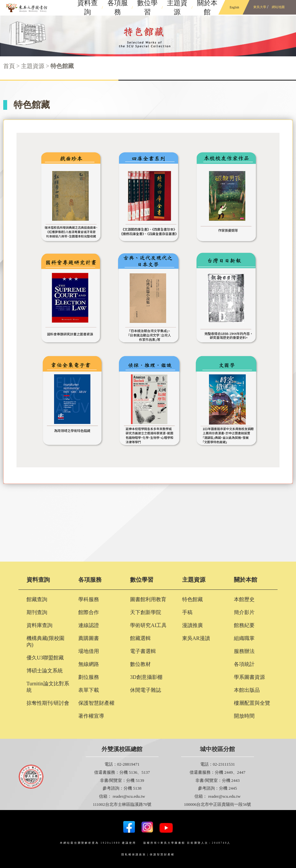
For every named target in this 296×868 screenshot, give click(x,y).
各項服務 (90, 580)
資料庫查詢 (39, 625)
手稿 (187, 612)
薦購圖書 (89, 638)
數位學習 (142, 580)
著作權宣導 (91, 716)
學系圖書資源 (249, 677)
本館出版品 (247, 690)
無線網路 (89, 664)
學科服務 (89, 599)
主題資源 (194, 580)
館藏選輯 (140, 638)
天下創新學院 (146, 612)
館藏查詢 (37, 599)
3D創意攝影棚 (146, 677)
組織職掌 (244, 638)
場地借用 (89, 651)
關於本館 (246, 580)
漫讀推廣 (192, 625)
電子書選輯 (143, 651)
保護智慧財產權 (96, 703)
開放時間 (244, 716)
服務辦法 (244, 651)
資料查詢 (38, 580)
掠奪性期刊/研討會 (48, 703)
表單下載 (89, 690)
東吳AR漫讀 (196, 638)
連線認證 (89, 625)
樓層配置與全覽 (252, 703)
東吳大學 (260, 7)
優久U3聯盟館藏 (45, 658)
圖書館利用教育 (148, 599)
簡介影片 (244, 612)
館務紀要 (244, 625)
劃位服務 (89, 677)
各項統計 (244, 664)
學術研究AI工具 (148, 625)
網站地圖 (279, 7)
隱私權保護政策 (134, 855)
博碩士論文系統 (45, 671)
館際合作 (89, 612)
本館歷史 (244, 599)
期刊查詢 (37, 612)
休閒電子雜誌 (146, 690)
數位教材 (140, 664)
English (234, 7)
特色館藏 (192, 599)
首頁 (9, 66)
